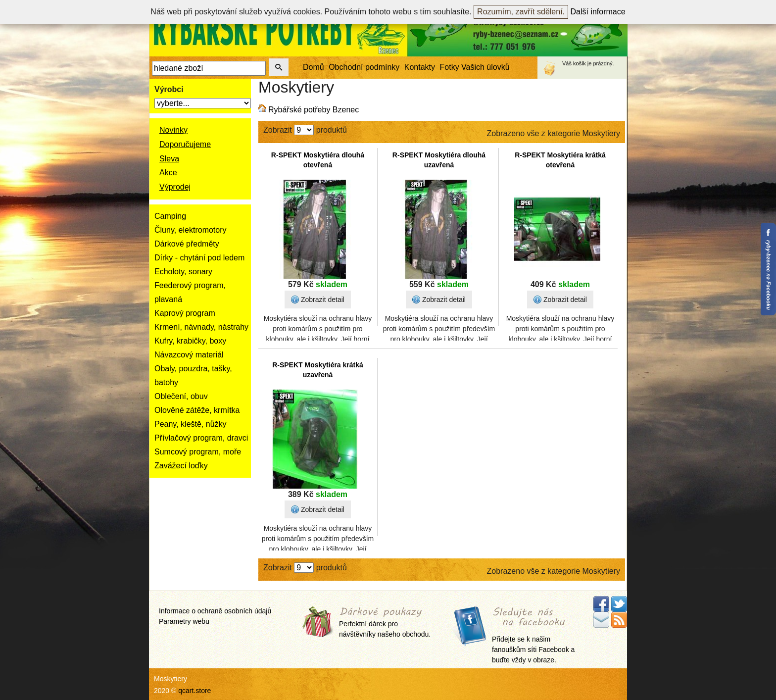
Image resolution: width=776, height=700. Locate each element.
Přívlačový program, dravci (201, 438)
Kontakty (420, 67)
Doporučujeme (185, 144)
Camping (170, 216)
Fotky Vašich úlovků (475, 67)
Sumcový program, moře (198, 452)
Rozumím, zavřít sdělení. (521, 12)
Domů (314, 67)
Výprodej (175, 187)
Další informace (598, 12)
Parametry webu (184, 621)
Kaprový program (185, 313)
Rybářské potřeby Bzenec (314, 110)
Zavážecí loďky (181, 466)
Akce (168, 173)
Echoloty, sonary (183, 272)
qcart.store (194, 691)
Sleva (169, 159)
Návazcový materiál (189, 355)
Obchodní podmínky (364, 67)
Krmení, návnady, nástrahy (201, 327)
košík (580, 63)
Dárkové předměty (187, 244)
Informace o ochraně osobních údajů (215, 611)
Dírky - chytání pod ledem (199, 258)
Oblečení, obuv (181, 396)
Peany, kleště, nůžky (191, 424)
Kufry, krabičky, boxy (190, 341)
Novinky (173, 130)
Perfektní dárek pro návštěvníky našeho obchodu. (385, 623)
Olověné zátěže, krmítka (197, 410)
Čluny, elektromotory (191, 230)
